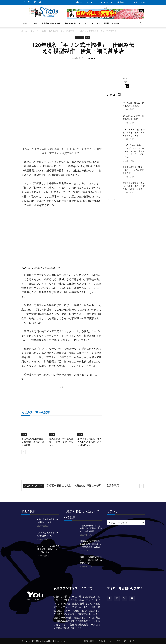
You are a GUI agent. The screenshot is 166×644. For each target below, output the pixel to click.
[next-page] (29, 452)
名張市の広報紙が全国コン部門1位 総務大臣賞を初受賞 (33, 442)
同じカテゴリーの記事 (36, 412)
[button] (141, 24)
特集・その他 (70, 23)
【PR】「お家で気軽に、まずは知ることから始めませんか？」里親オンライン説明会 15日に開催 (134, 151)
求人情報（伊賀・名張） (52, 23)
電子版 (106, 23)
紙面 (44, 31)
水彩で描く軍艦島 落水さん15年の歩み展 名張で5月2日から (89, 442)
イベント (83, 23)
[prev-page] (24, 452)
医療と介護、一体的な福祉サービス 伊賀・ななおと (61, 442)
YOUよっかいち (138, 2)
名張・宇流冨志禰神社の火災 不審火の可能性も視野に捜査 (91, 560)
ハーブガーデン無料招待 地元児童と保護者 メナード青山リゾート (135, 133)
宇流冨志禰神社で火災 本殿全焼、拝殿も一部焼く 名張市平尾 (83, 486)
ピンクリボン (95, 23)
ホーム (26, 23)
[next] (141, 486)
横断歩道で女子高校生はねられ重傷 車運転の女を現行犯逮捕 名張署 (134, 186)
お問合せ (115, 23)
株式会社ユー (123, 2)
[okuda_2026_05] (106, 18)
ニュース (35, 23)
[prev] (136, 486)
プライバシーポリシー (127, 641)
